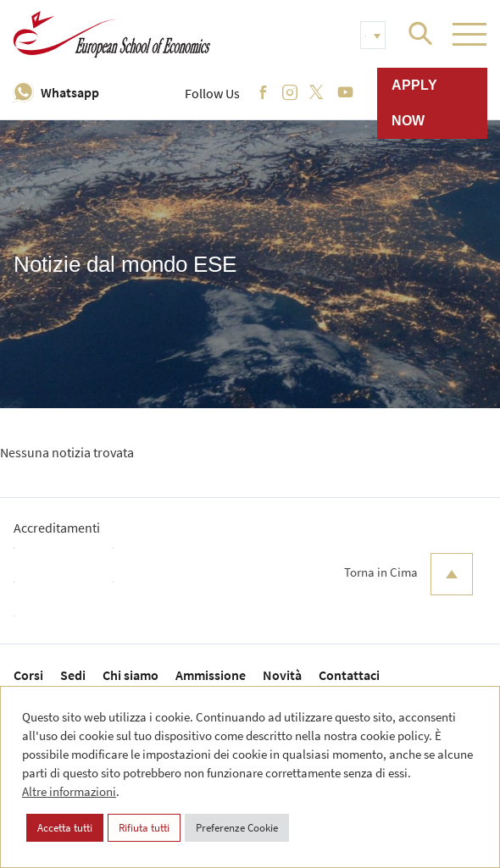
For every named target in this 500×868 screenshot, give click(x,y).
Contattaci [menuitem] (349, 675)
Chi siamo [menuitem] (131, 675)
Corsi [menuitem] (28, 675)
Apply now (414, 103)
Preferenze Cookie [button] (237, 828)
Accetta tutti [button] (65, 828)
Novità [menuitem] (282, 675)
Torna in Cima (408, 574)
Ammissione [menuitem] (211, 675)
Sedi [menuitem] (73, 675)
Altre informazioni (69, 791)
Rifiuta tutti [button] (144, 828)
